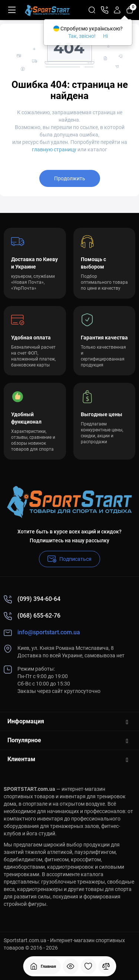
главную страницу (54, 149)
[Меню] (12, 10)
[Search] (92, 10)
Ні (105, 36)
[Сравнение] (106, 966)
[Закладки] (88, 966)
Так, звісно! (82, 36)
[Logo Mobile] (47, 10)
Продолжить (70, 178)
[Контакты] (105, 10)
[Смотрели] (70, 966)
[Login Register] (117, 10)
